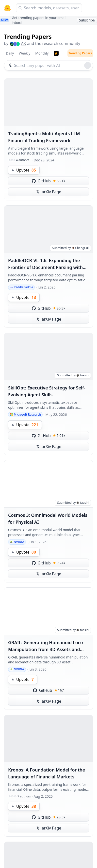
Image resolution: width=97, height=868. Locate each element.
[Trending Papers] (56, 53)
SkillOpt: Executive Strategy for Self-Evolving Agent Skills (47, 391)
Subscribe (87, 20)
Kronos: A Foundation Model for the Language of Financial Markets (47, 773)
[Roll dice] (88, 65)
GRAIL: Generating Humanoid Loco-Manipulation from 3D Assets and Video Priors (46, 646)
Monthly (42, 53)
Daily (10, 53)
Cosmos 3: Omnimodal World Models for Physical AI (48, 519)
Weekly (24, 53)
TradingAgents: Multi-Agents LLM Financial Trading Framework (44, 137)
